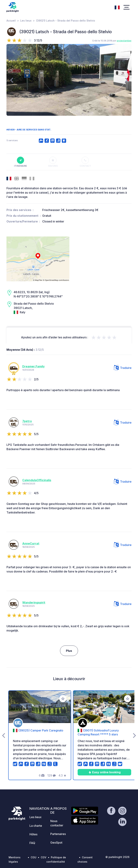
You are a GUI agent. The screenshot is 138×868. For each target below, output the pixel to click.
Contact (85, 162)
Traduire (123, 368)
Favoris (53, 162)
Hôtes (33, 834)
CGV (44, 857)
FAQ (32, 843)
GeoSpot (56, 843)
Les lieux (26, 21)
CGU (34, 857)
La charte (36, 826)
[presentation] (12, 80)
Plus (69, 651)
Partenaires (58, 834)
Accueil (11, 21)
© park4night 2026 (117, 857)
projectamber (124, 41)
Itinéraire (20, 162)
